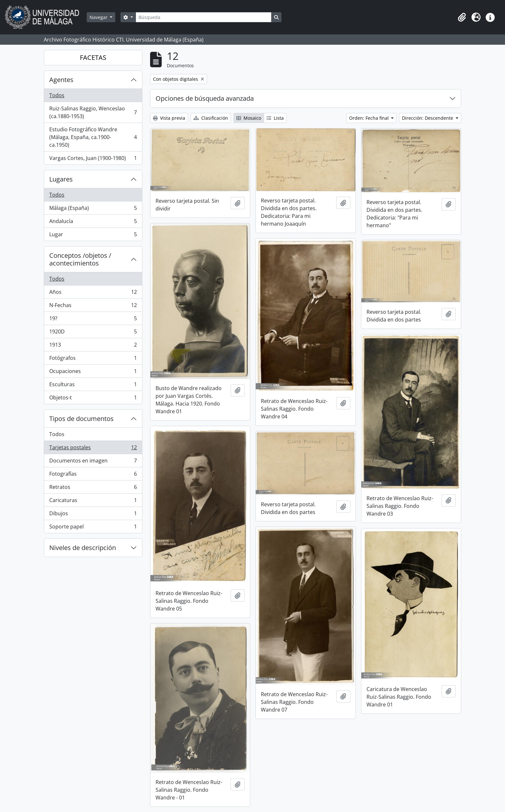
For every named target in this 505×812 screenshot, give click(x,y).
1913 (93, 346)
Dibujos (93, 515)
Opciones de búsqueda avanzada (205, 98)
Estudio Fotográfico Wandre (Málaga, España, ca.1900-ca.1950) (93, 137)
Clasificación (211, 118)
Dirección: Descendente (428, 118)
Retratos (93, 488)
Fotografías (93, 475)
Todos (57, 95)
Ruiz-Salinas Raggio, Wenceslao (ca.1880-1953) (93, 112)
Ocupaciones (93, 373)
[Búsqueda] (204, 17)
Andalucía (93, 223)
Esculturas (93, 386)
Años (93, 293)
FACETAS (93, 57)
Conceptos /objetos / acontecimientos (80, 259)
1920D (93, 333)
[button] (462, 17)
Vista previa (169, 118)
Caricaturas (93, 502)
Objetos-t (93, 399)
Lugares (61, 179)
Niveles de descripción (83, 548)
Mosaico (249, 118)
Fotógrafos (93, 359)
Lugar (93, 236)
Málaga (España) (93, 209)
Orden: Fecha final (370, 118)
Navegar (99, 17)
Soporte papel (93, 528)
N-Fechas (93, 307)
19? (93, 320)
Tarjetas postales (93, 449)
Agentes (61, 80)
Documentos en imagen (93, 462)
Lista (275, 118)
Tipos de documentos (81, 419)
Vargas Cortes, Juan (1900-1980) (93, 159)
